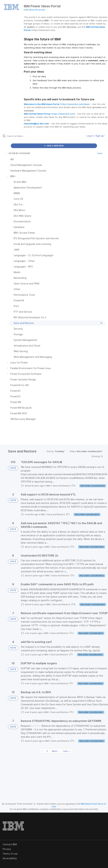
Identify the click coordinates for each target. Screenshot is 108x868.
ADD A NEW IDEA (54, 146)
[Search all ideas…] (26, 136)
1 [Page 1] (42, 751)
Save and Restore (62, 486)
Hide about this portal (34, 10)
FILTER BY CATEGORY (18, 153)
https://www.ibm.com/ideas (75, 104)
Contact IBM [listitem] (10, 844)
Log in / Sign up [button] (96, 136)
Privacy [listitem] (7, 849)
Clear (100, 153)
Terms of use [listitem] (10, 854)
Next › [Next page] (55, 751)
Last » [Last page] (66, 751)
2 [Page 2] (47, 751)
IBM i (49, 486)
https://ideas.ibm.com (63, 114)
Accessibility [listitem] (10, 858)
